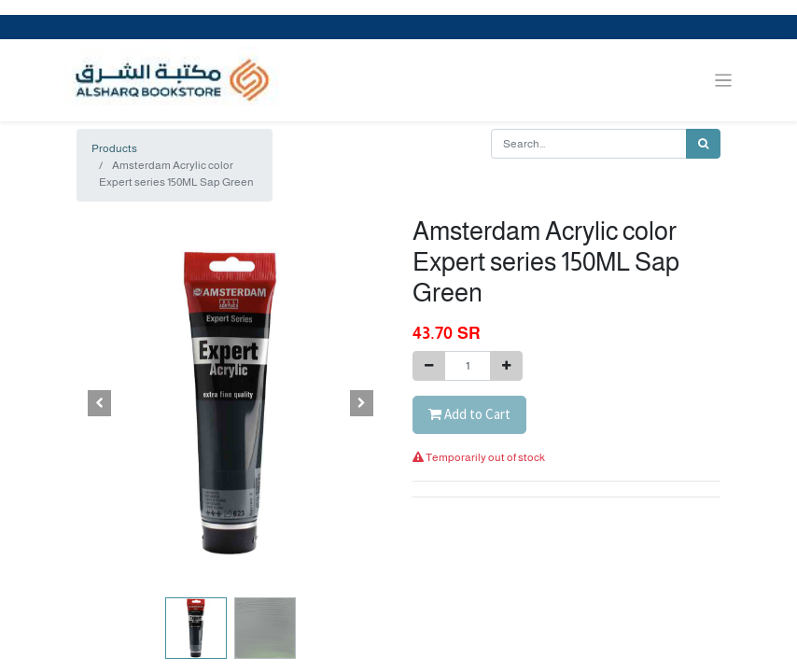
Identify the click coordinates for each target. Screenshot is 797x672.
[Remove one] (429, 366)
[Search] (703, 144)
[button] (100, 403)
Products (114, 148)
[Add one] (506, 366)
